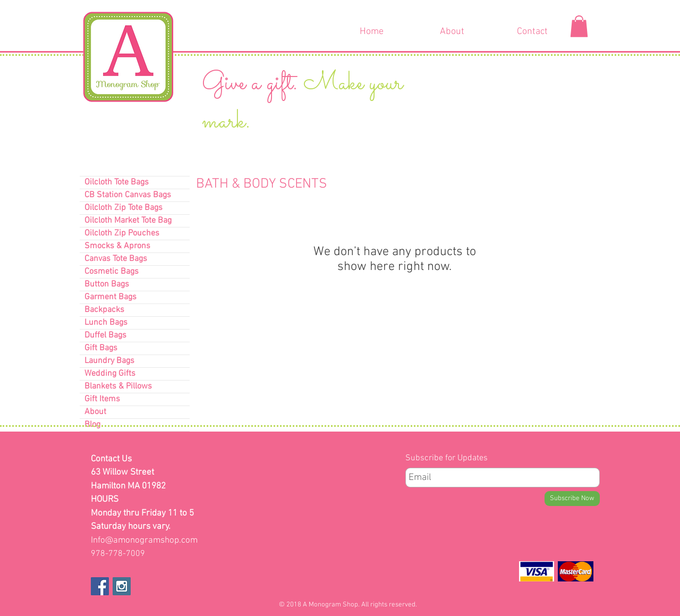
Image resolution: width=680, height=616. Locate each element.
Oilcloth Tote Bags (117, 182)
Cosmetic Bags (112, 272)
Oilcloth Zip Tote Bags (124, 208)
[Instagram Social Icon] (122, 586)
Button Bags (107, 284)
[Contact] (532, 32)
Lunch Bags (106, 323)
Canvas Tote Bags (116, 259)
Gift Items (102, 399)
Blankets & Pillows (118, 386)
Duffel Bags (105, 335)
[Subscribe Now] (572, 499)
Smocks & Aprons (117, 246)
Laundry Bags (109, 361)
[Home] (371, 32)
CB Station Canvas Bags (128, 195)
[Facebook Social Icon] (100, 586)
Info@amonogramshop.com (144, 541)
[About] (452, 32)
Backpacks (104, 310)
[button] (579, 26)
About (95, 412)
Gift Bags (101, 348)
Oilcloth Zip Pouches (122, 233)
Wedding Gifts (110, 374)
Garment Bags (110, 297)
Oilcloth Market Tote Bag (128, 221)
